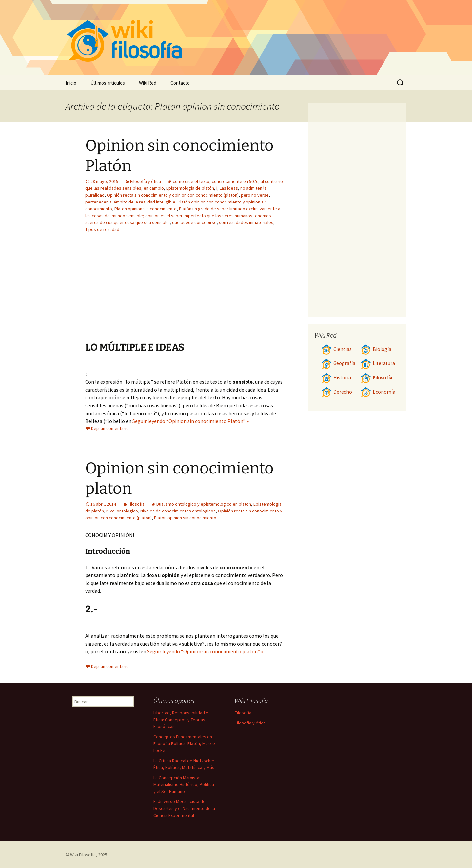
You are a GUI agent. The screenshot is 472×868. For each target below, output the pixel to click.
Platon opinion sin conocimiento (146, 209)
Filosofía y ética (146, 181)
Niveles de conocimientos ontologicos (178, 511)
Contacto (180, 83)
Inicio (71, 83)
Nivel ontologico (122, 511)
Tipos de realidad (102, 229)
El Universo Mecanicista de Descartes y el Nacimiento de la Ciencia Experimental (184, 808)
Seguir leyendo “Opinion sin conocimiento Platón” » (191, 421)
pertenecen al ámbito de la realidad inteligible (130, 202)
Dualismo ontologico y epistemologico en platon (204, 504)
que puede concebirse (194, 222)
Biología (376, 349)
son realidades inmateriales (246, 222)
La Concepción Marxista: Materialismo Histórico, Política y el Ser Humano (184, 784)
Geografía (338, 363)
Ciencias (336, 349)
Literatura (378, 363)
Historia (336, 378)
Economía (378, 392)
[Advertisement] (144, 292)
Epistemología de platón (190, 188)
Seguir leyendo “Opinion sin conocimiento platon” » (205, 651)
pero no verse (255, 195)
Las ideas (229, 188)
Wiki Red (148, 83)
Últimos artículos (108, 83)
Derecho (337, 392)
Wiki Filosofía (83, 855)
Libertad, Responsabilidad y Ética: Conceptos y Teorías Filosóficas (181, 720)
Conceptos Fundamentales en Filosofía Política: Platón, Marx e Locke (184, 743)
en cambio (154, 188)
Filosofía (136, 504)
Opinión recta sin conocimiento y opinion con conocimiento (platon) (173, 195)
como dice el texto (191, 181)
